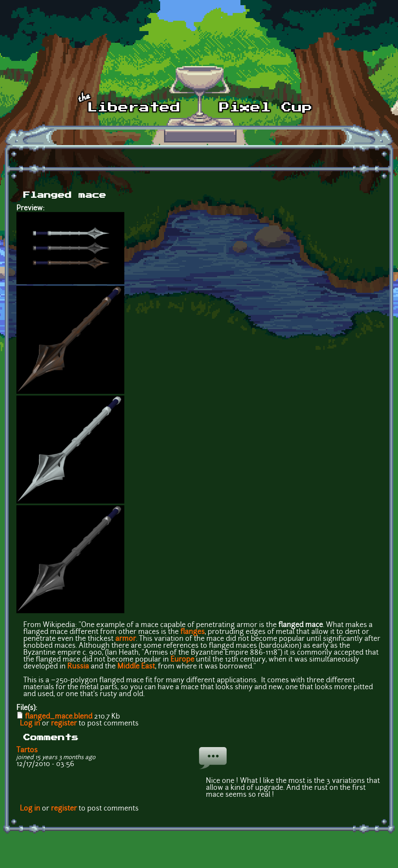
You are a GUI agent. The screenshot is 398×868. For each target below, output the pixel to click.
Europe (182, 660)
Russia (78, 667)
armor (126, 639)
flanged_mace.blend (59, 717)
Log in (30, 724)
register (64, 724)
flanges (193, 632)
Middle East (136, 667)
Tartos (27, 751)
